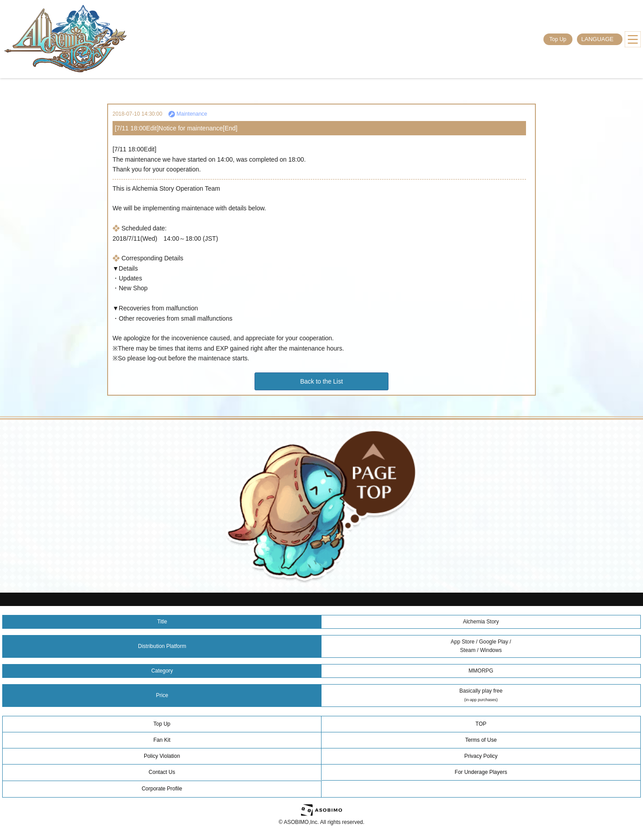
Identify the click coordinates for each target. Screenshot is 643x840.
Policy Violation (162, 756)
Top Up (558, 39)
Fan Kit (162, 740)
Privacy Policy (481, 756)
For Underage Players (481, 772)
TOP (481, 724)
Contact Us (162, 772)
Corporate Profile (162, 789)
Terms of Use (481, 740)
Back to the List (321, 381)
